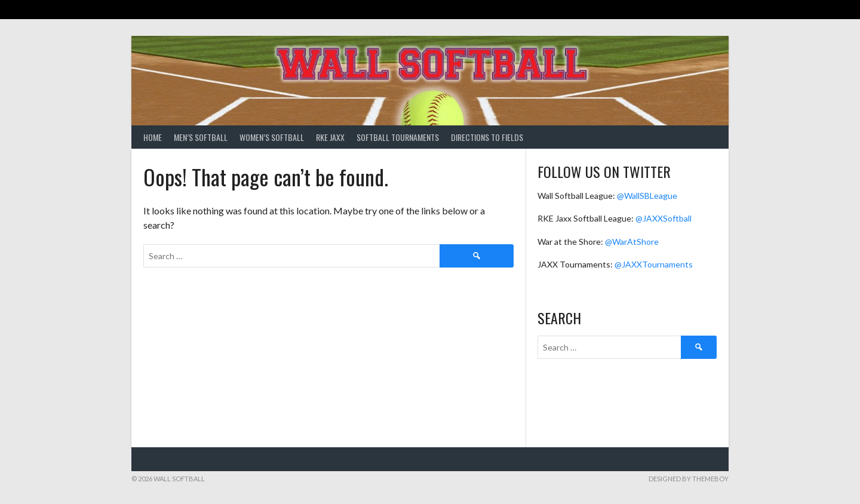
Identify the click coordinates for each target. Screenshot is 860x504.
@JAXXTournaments (654, 264)
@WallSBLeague (647, 196)
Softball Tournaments (398, 137)
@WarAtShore (632, 242)
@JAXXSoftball (664, 218)
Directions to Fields (487, 137)
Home (153, 137)
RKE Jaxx (330, 137)
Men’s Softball (201, 137)
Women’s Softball (272, 137)
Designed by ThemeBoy (689, 479)
